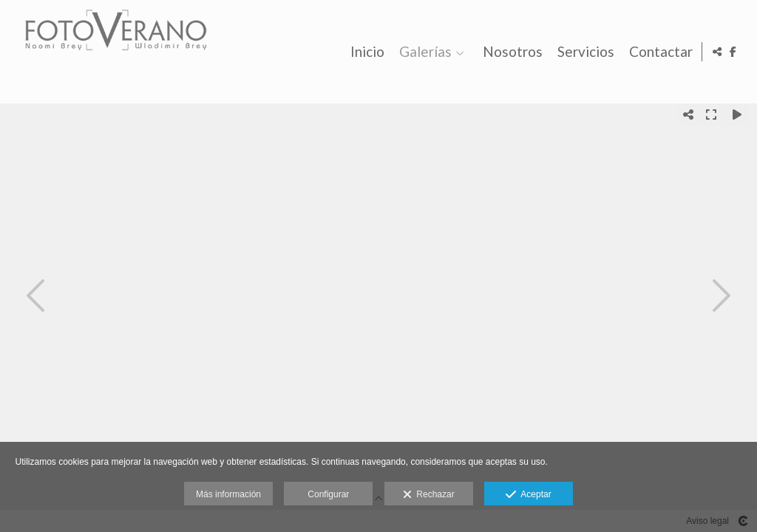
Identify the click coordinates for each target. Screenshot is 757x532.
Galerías (423, 52)
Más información (228, 494)
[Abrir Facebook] (733, 52)
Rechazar (429, 495)
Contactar (659, 52)
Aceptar (528, 495)
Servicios (584, 52)
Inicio (365, 52)
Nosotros (510, 52)
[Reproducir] (737, 115)
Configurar (328, 494)
